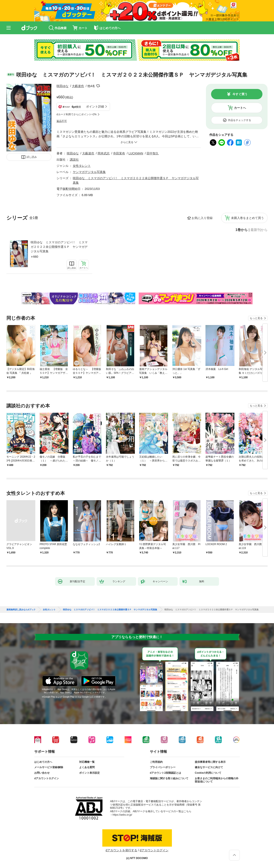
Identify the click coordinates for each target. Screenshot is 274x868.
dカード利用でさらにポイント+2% (77, 114)
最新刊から (259, 230)
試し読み (32, 157)
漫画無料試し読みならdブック (21, 610)
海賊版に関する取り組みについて (169, 778)
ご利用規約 (156, 762)
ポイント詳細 (95, 106)
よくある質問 (87, 767)
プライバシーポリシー (163, 767)
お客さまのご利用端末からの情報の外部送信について (217, 780)
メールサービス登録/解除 (49, 767)
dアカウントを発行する (121, 850)
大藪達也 (78, 86)
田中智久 (153, 153)
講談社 (74, 160)
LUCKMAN (136, 153)
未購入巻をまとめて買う (247, 218)
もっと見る (256, 318)
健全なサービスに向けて (209, 767)
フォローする (98, 86)
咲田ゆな (63, 86)
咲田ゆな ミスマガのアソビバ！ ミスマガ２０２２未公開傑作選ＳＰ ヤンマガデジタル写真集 (59, 247)
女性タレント (82, 166)
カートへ (240, 108)
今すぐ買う (240, 94)
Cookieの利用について (208, 773)
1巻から (242, 230)
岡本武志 (104, 153)
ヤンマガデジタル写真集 (89, 172)
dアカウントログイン (47, 778)
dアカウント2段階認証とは (165, 773)
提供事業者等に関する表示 (210, 762)
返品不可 (62, 121)
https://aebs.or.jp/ (122, 815)
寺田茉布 (119, 153)
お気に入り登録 (202, 218)
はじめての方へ (43, 762)
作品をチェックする (240, 120)
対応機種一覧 (87, 762)
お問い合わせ (42, 773)
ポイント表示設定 (89, 773)
